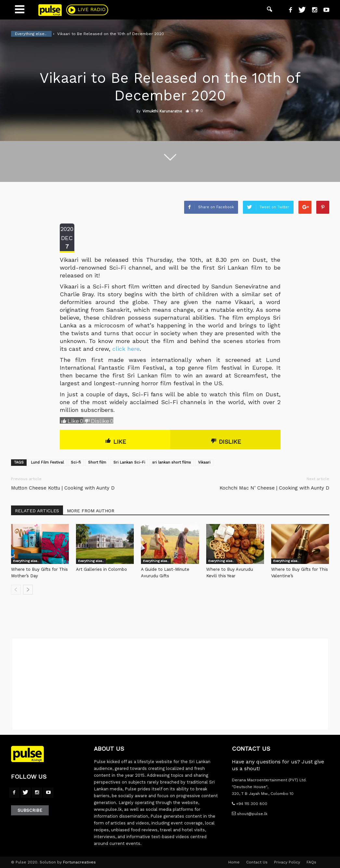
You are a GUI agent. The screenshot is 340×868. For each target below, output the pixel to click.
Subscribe (30, 810)
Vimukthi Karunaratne (162, 111)
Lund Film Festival (47, 462)
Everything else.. (26, 561)
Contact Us (257, 862)
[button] (270, 10)
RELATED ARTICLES (37, 511)
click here (126, 349)
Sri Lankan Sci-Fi (129, 462)
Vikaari (204, 462)
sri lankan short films (172, 462)
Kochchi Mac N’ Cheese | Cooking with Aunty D (274, 488)
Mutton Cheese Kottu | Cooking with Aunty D (63, 488)
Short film (97, 462)
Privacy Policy (287, 862)
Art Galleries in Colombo (101, 569)
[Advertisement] (170, 684)
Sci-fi (76, 462)
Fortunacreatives (79, 862)
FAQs (311, 862)
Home (234, 862)
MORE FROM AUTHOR (91, 511)
